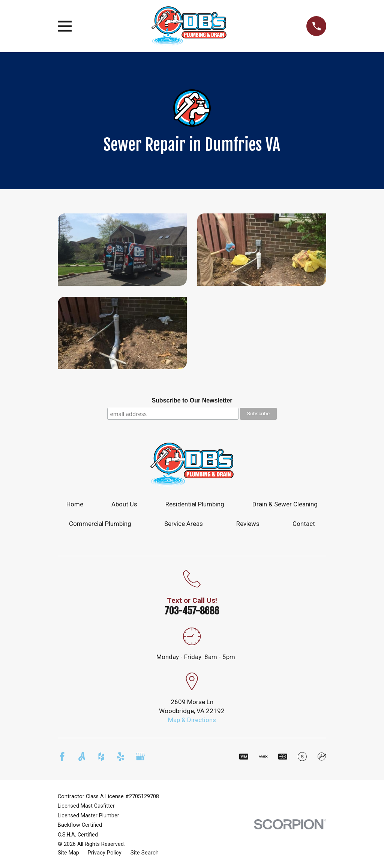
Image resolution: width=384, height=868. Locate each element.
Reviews (248, 524)
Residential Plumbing (195, 504)
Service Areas (184, 524)
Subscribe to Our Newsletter (192, 400)
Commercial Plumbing (100, 524)
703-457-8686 (192, 611)
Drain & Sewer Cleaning (285, 504)
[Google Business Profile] (140, 757)
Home (75, 504)
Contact (304, 524)
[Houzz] (101, 757)
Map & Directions (192, 720)
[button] (122, 250)
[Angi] (82, 757)
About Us (124, 504)
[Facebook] (62, 757)
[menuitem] (68, 853)
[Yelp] (121, 757)
